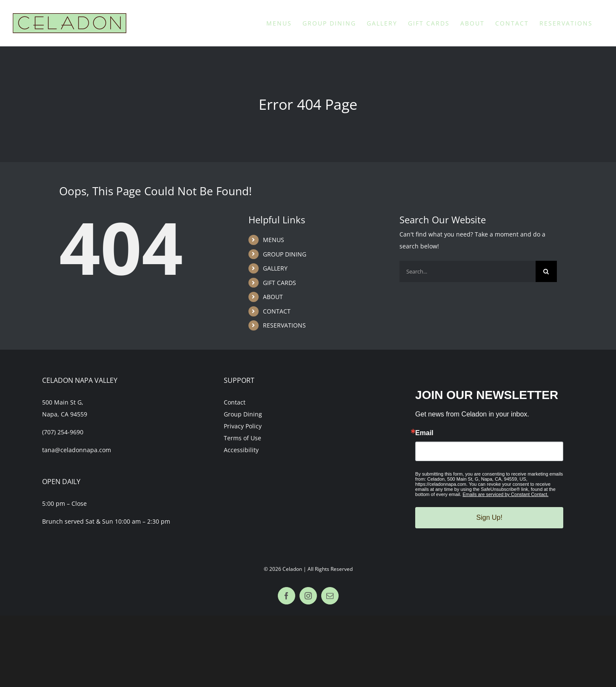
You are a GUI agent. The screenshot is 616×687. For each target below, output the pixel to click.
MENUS (274, 240)
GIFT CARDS (279, 283)
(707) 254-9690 (63, 432)
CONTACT (277, 311)
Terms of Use (242, 438)
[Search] (546, 271)
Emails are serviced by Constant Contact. (505, 494)
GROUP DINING (285, 254)
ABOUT (273, 297)
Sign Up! (489, 517)
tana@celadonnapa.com (77, 450)
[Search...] (468, 271)
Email (424, 433)
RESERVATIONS (284, 325)
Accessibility (241, 450)
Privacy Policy (243, 426)
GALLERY (275, 268)
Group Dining (243, 414)
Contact (235, 402)
